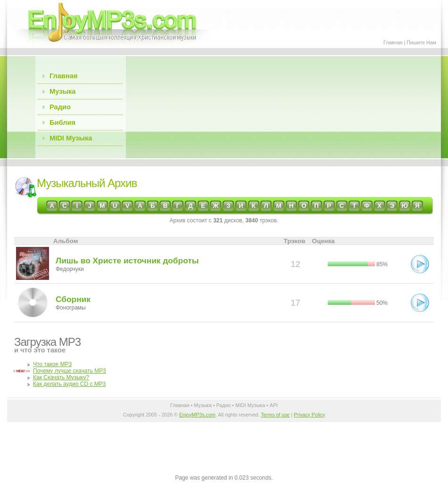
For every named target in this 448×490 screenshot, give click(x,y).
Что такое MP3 (52, 364)
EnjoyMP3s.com (197, 415)
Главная (393, 42)
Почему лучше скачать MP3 (70, 371)
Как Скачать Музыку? (61, 377)
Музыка (62, 91)
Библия (62, 122)
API (274, 405)
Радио (60, 107)
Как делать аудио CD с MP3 (70, 384)
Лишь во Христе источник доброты (127, 261)
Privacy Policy (309, 415)
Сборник (73, 299)
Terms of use (275, 415)
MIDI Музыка (71, 138)
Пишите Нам (421, 42)
